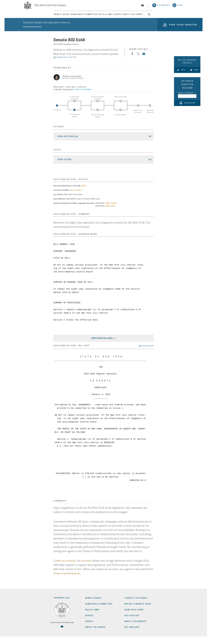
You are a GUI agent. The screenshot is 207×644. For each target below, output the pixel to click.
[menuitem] (30, 17)
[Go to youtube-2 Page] (62, 634)
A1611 (113, 213)
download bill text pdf (66, 65)
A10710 (114, 211)
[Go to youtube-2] (142, 7)
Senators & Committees (67, 17)
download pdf (147, 353)
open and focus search (181, 18)
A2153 (84, 193)
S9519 (108, 211)
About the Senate (95, 635)
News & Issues (30, 17)
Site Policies (132, 623)
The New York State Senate (50, 7)
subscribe (190, 103)
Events (129, 17)
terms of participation (67, 581)
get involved (163, 7)
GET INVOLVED (132, 635)
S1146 (108, 213)
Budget (89, 623)
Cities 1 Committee (83, 97)
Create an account (65, 568)
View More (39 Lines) (102, 346)
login (180, 7)
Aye (183, 70)
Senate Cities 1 (76, 198)
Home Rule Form (134, 617)
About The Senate (158, 17)
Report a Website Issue (138, 611)
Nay (196, 70)
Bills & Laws (103, 17)
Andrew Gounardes (72, 84)
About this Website (136, 629)
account (86, 568)
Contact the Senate (136, 606)
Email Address (186, 93)
